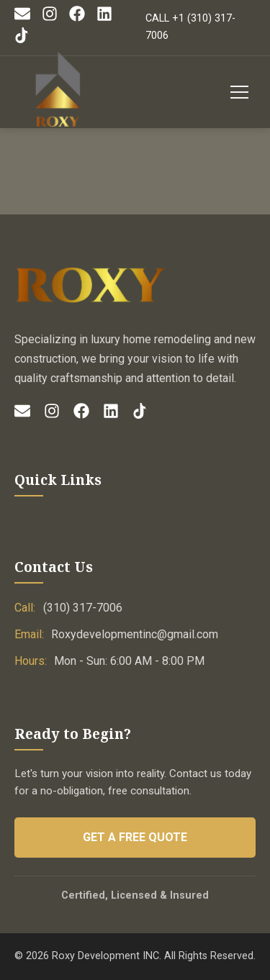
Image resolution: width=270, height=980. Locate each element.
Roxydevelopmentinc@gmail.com (135, 634)
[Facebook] (77, 18)
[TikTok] (22, 40)
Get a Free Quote (135, 837)
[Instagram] (50, 18)
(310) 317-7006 (83, 608)
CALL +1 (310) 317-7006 (190, 27)
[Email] (22, 18)
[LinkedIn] (104, 18)
